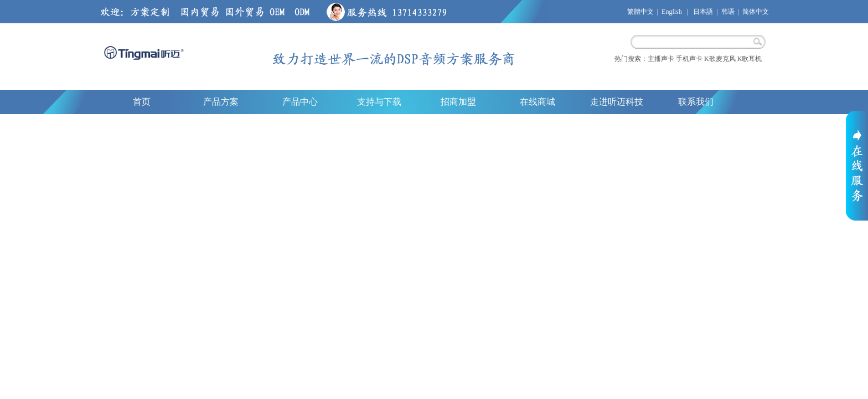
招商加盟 (458, 102)
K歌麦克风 (720, 59)
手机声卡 (689, 59)
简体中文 (756, 12)
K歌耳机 (750, 59)
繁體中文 (640, 12)
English (672, 12)
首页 (142, 102)
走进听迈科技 (617, 102)
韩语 (728, 12)
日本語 (703, 12)
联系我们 (696, 102)
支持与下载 (379, 102)
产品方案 (221, 102)
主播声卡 (661, 59)
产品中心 (300, 102)
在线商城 (538, 102)
